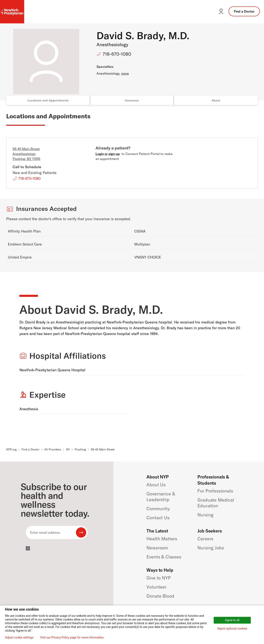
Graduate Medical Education (216, 503)
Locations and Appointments (48, 100)
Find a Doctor (244, 11)
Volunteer (156, 587)
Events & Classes (164, 557)
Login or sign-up (108, 154)
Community (158, 509)
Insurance (132, 100)
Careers (205, 539)
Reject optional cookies (232, 629)
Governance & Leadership (161, 497)
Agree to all (232, 620)
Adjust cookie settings (19, 637)
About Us (156, 485)
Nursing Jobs (211, 548)
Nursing (205, 515)
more (125, 73)
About (216, 100)
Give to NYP (159, 578)
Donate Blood (160, 596)
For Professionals (215, 491)
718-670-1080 (117, 54)
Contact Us (158, 518)
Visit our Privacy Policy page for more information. (72, 637)
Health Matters (162, 539)
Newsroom (157, 548)
